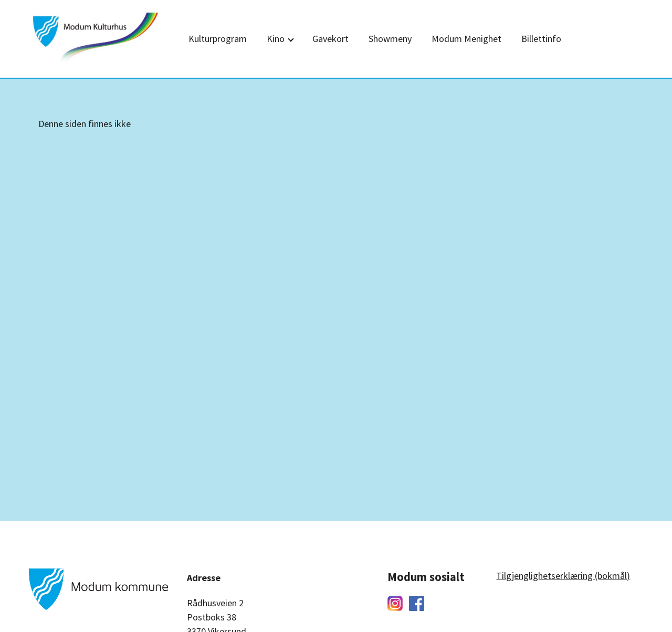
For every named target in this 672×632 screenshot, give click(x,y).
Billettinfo (541, 39)
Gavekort (330, 39)
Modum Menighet (466, 39)
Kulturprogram (218, 39)
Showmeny (390, 39)
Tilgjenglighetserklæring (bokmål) (563, 576)
